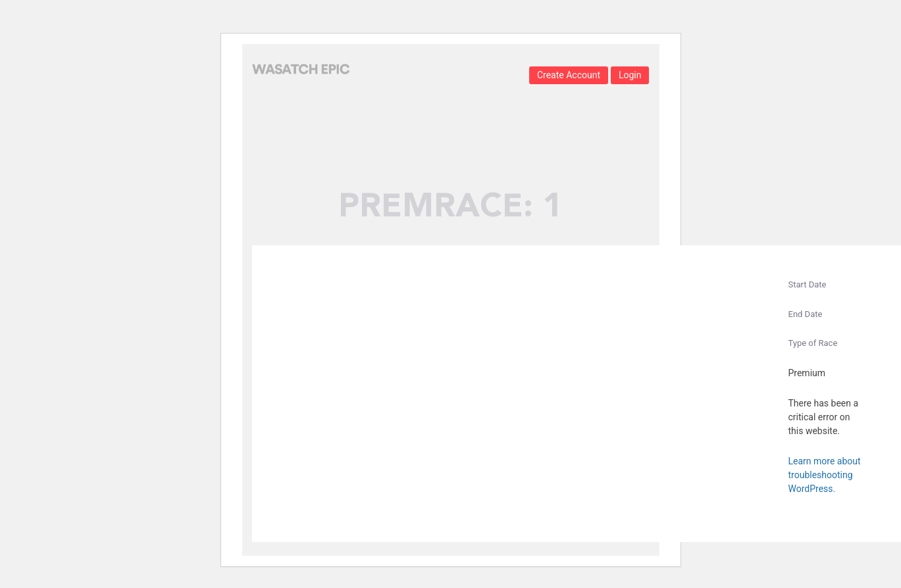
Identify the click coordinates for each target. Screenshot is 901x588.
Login (630, 75)
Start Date (808, 284)
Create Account (569, 75)
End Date (806, 314)
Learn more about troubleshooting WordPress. (825, 475)
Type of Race (813, 343)
